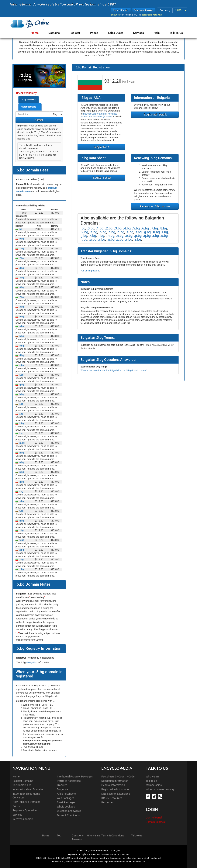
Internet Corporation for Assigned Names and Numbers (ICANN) (99, 115)
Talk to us (151, 781)
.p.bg (21, 472)
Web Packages (66, 798)
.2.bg (21, 258)
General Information (113, 785)
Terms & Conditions (68, 815)
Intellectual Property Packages (75, 777)
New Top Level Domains (26, 802)
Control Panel (154, 818)
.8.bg (21, 307)
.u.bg (21, 521)
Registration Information (116, 789)
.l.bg (21, 433)
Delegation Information (115, 781)
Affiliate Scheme (66, 794)
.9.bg (21, 317)
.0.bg (21, 239)
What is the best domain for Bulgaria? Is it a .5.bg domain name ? (114, 370)
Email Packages (66, 802)
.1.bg (21, 249)
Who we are (153, 777)
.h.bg (21, 394)
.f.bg (21, 375)
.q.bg (21, 482)
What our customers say (160, 789)
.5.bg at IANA (101, 147)
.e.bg (21, 365)
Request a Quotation (25, 810)
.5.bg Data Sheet (101, 178)
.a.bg (21, 326)
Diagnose (62, 789)
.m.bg (21, 443)
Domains (59, 33)
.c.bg (21, 346)
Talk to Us (176, 33)
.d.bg (21, 355)
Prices (97, 33)
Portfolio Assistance (69, 781)
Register (79, 33)
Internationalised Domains (28, 789)
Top (59, 835)
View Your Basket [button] (144, 10)
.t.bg (21, 511)
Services (140, 33)
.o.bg (21, 462)
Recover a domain (23, 819)
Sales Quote (118, 33)
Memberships (154, 785)
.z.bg (21, 569)
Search (39, 120)
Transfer (62, 785)
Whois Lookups (66, 807)
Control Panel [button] (121, 10)
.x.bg (21, 550)
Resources (107, 802)
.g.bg (21, 385)
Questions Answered (69, 811)
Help (157, 33)
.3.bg (21, 268)
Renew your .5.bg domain (155, 206)
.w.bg (21, 540)
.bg (20, 229)
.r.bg (21, 491)
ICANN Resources (112, 798)
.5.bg (136, 228)
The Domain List (22, 785)
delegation (32, 662)
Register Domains (23, 781)
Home (40, 33)
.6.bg (21, 287)
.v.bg (21, 530)
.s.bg (21, 501)
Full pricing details (90, 271)
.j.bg (21, 414)
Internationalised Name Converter (26, 796)
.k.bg (21, 423)
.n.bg (21, 453)
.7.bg (21, 297)
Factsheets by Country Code (118, 777)
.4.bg (21, 278)
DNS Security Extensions (116, 794)
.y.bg (21, 560)
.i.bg (21, 404)
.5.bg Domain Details (155, 115)
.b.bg (21, 336)
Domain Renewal (156, 822)
